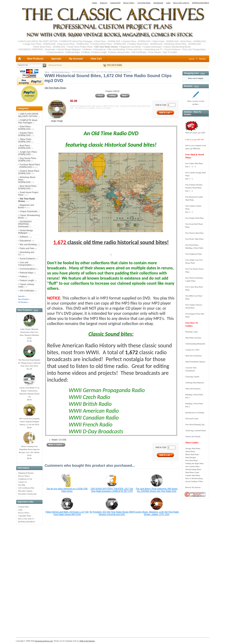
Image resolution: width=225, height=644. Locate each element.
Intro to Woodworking (194, 478)
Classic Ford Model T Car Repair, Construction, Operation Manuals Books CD (29, 391)
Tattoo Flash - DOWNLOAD (166, 41)
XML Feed (84, 641)
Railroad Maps (73, 52)
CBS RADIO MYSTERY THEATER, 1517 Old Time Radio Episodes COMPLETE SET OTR (112, 490)
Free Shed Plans (192, 460)
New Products (35, 59)
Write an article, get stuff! (195, 133)
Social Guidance (173, 49)
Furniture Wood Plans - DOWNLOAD (109, 44)
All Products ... (24, 302)
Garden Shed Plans (193, 475)
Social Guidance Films (194, 481)
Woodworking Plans (193, 469)
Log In (192, 58)
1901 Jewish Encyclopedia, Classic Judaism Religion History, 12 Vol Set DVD (29, 420)
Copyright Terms (144, 3)
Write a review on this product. (196, 101)
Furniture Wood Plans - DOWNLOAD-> (29, 166)
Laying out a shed (192, 350)
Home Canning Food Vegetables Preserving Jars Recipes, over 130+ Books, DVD (29, 450)
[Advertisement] (29, 579)
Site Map (22, 485)
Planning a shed (191, 332)
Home (95, 3)
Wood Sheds (190, 451)
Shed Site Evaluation (193, 356)
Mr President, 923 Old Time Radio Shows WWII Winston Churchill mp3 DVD (112, 513)
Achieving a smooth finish (195, 430)
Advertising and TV (154, 49)
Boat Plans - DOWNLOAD (193, 41)
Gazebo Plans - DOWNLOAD (136, 41)
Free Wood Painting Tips (195, 424)
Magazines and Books (131, 47)
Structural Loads (192, 418)
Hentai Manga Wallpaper (69, 49)
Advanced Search (55, 65)
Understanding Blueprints (195, 344)
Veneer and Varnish (193, 436)
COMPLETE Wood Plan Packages (76, 41)
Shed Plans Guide (192, 472)
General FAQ (115, 3)
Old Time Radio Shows (61, 72)
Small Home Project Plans (80, 47)
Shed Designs (191, 457)
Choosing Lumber (192, 377)
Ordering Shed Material (194, 383)
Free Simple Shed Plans (195, 218)
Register (202, 58)
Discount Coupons (25, 491)
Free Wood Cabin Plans (194, 233)
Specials (56, 59)
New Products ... (25, 299)
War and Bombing (117, 49)
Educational (100, 49)
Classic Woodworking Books (177, 47)
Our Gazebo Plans (192, 466)
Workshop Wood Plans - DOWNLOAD (183, 44)
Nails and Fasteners (193, 389)
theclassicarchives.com (44, 641)
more (36, 310)
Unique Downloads (153, 47)
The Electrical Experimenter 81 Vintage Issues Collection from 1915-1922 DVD (29, 362)
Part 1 (188, 167)
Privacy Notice (24, 476)
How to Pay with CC (181, 3)
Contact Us (22, 482)
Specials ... (22, 296)
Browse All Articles (193, 487)
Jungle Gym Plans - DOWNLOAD (40, 44)
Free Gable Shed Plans (194, 163)
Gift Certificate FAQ (26, 488)
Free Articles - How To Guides (163, 52)
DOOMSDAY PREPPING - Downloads (37, 49)
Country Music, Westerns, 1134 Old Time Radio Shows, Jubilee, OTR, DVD (157, 513)
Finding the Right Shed (194, 463)
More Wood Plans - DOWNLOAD (50, 47)
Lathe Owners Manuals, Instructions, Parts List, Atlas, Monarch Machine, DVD (29, 332)
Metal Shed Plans (192, 454)
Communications (56, 52)
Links (168, 3)
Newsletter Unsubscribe (27, 494)
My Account (76, 59)
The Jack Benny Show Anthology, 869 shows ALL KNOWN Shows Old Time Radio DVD (157, 490)
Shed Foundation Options (195, 362)
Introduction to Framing (195, 412)
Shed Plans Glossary (193, 338)
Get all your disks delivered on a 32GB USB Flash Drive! (67, 490)
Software (88, 49)
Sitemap (91, 641)
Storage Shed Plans (193, 448)
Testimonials (158, 3)
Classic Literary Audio (119, 52)
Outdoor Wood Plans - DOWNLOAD (146, 44)
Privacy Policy (129, 3)
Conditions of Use (25, 479)
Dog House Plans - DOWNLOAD (74, 44)
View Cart (96, 59)
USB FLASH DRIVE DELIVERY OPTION (38, 41)
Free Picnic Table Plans (194, 239)
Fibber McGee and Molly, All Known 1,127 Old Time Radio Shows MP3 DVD (67, 513)
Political (86, 52)
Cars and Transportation (195, 49)
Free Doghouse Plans (194, 254)
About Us (104, 3)
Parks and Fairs (135, 49)
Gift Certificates (139, 52)
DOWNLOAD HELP (200, 3)
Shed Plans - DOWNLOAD (108, 41)
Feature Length (99, 52)
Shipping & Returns (26, 473)
